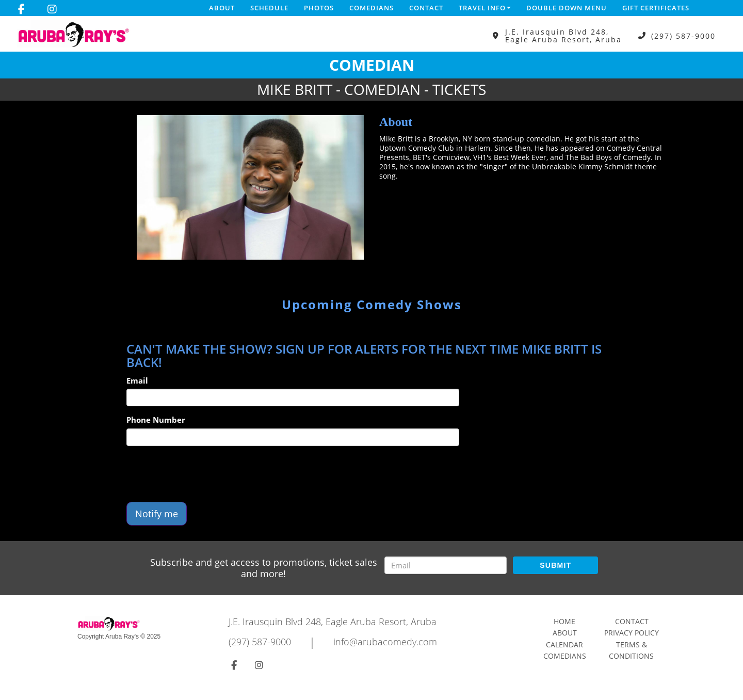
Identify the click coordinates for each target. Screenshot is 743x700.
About (222, 8)
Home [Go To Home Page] (564, 621)
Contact (426, 8)
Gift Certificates (656, 8)
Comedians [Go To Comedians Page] (565, 656)
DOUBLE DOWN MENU (567, 8)
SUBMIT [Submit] (555, 565)
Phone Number (156, 420)
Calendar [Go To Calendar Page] (564, 645)
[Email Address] (446, 565)
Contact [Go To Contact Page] (632, 621)
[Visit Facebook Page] (21, 9)
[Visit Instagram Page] (52, 9)
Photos (319, 8)
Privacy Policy (632, 633)
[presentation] (205, 474)
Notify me (157, 514)
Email (137, 380)
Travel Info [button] (485, 8)
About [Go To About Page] (565, 633)
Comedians (372, 8)
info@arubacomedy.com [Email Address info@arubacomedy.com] (385, 642)
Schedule (269, 8)
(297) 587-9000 (683, 36)
